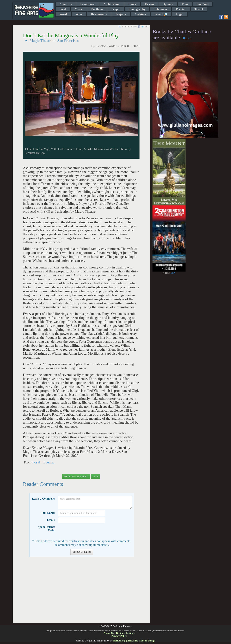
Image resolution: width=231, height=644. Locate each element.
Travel (199, 9)
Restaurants (99, 14)
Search (161, 14)
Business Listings (125, 633)
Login (180, 14)
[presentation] (85, 531)
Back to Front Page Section (76, 476)
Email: (51, 520)
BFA (173, 273)
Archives (140, 14)
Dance (132, 4)
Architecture (112, 4)
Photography (137, 9)
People (116, 9)
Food (63, 9)
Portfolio (97, 9)
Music (79, 9)
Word (63, 14)
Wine (79, 14)
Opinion (168, 4)
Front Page (87, 4)
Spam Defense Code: (47, 529)
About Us (66, 4)
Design (149, 4)
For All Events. (43, 462)
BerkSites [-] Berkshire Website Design (134, 641)
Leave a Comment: (44, 499)
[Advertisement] (81, 592)
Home (95, 476)
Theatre (181, 9)
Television (161, 9)
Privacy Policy (119, 636)
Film (185, 4)
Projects (121, 14)
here (186, 37)
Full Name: (48, 513)
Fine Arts (203, 4)
